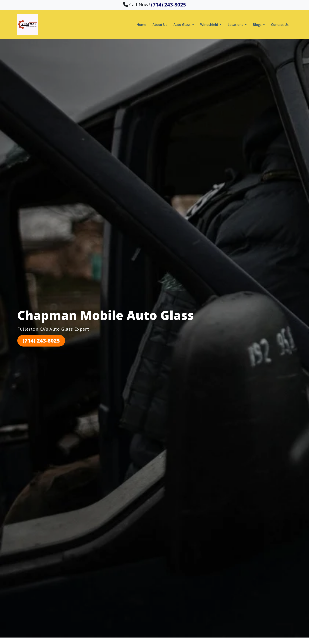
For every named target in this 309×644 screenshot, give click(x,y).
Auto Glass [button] (182, 25)
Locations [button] (236, 25)
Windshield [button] (210, 25)
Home (141, 25)
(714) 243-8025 (41, 340)
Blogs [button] (258, 25)
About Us (160, 25)
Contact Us (280, 25)
